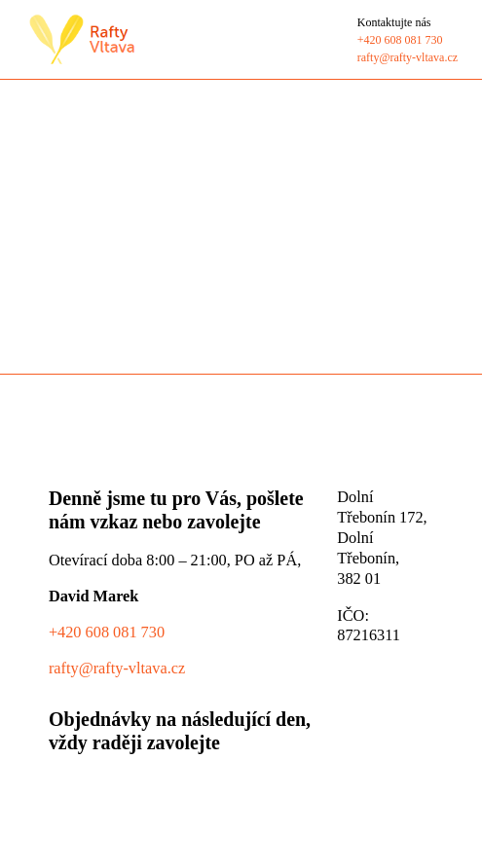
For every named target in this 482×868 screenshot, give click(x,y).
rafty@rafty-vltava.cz (117, 668)
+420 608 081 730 (107, 632)
